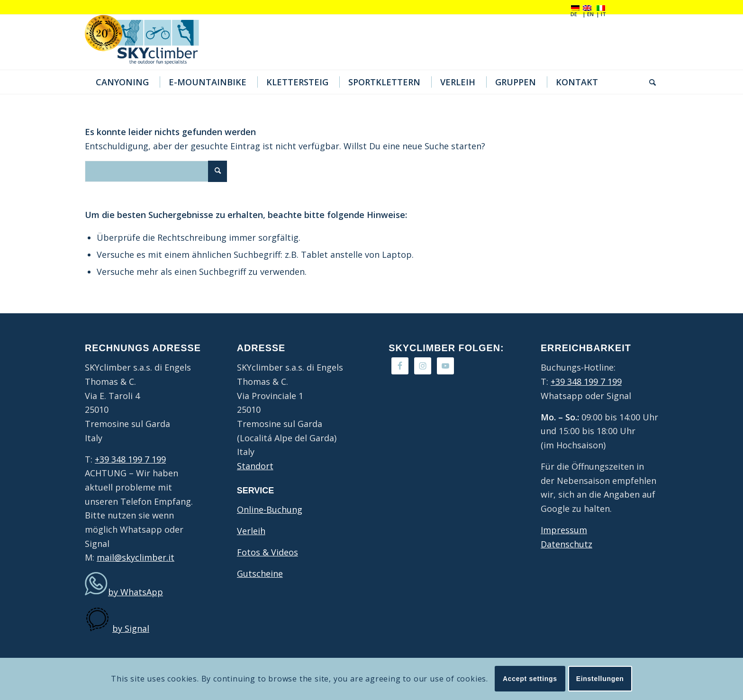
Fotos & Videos (267, 552)
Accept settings (530, 679)
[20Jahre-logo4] (149, 42)
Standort (255, 466)
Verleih (251, 531)
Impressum (564, 530)
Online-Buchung (270, 509)
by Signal (131, 628)
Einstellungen (600, 679)
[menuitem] (121, 82)
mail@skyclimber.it (136, 557)
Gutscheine (260, 573)
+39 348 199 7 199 (130, 459)
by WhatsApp (136, 592)
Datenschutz (566, 544)
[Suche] (649, 82)
